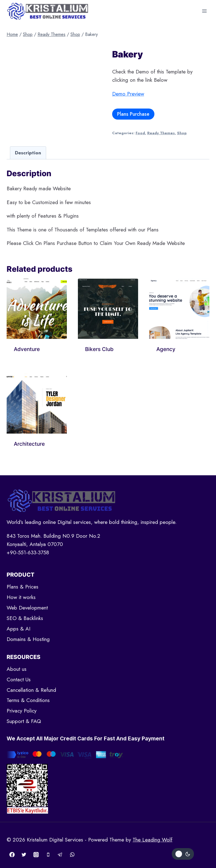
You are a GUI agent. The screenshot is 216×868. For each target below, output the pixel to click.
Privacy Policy (22, 711)
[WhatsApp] (72, 854)
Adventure (27, 349)
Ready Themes (161, 133)
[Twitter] (24, 854)
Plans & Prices (23, 587)
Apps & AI (19, 629)
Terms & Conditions (28, 700)
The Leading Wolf (152, 840)
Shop (182, 133)
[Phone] (48, 854)
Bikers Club (99, 349)
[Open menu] (204, 11)
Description (28, 153)
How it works (21, 597)
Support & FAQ (24, 721)
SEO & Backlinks (25, 618)
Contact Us (19, 680)
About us (17, 669)
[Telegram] (60, 854)
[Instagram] (36, 854)
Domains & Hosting (28, 639)
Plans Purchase (133, 114)
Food (140, 133)
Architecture (29, 444)
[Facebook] (12, 854)
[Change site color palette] (183, 854)
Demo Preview (128, 94)
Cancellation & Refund (31, 690)
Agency (166, 349)
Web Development (27, 608)
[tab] (28, 153)
